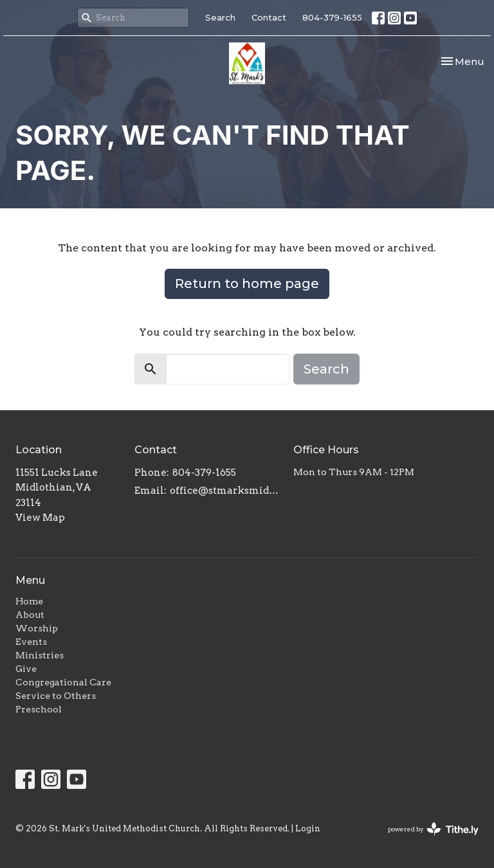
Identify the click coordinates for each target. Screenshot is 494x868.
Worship (37, 628)
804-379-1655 (332, 17)
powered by (433, 829)
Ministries (40, 655)
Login (308, 828)
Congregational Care (63, 682)
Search (220, 17)
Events (31, 642)
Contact (269, 17)
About (30, 615)
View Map (40, 518)
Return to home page (247, 284)
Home (29, 601)
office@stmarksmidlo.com (225, 491)
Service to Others (56, 696)
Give (26, 669)
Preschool (39, 709)
